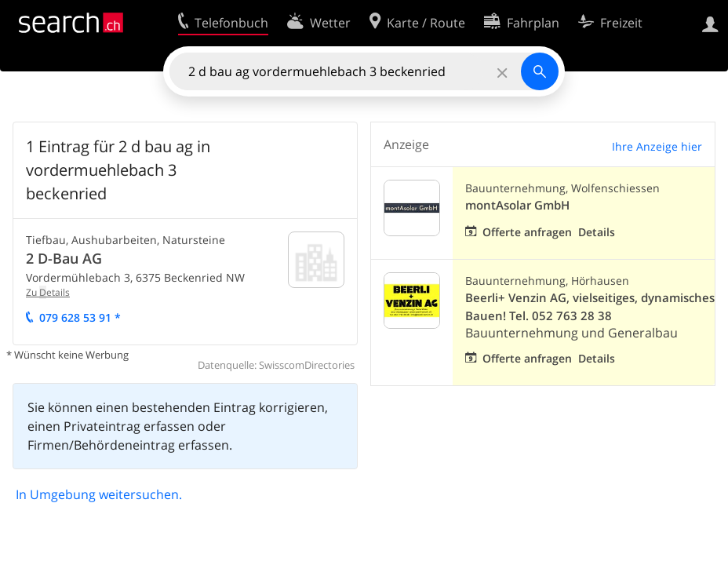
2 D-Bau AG (64, 258)
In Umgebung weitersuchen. (99, 494)
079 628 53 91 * (80, 317)
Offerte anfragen (527, 232)
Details (597, 232)
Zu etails (48, 292)
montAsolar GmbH (517, 205)
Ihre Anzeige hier (657, 146)
